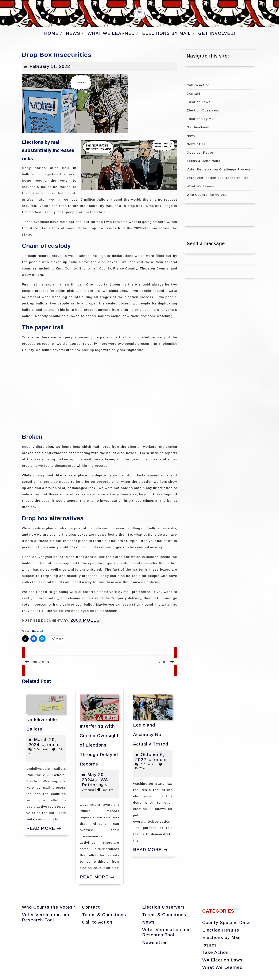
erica (53, 745)
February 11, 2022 (50, 66)
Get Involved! (217, 33)
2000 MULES (85, 620)
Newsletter (196, 144)
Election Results (221, 930)
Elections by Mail (166, 33)
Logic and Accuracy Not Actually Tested (151, 734)
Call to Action (198, 85)
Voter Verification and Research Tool (218, 178)
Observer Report (201, 152)
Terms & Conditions (203, 161)
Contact (193, 93)
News (73, 33)
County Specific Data (226, 922)
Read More (41, 828)
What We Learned (111, 33)
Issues (210, 945)
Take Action (215, 952)
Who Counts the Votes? (207, 195)
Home (51, 33)
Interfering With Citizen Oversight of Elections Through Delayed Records (99, 745)
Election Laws (198, 102)
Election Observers (203, 110)
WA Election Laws (222, 960)
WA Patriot (95, 782)
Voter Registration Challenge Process (219, 169)
